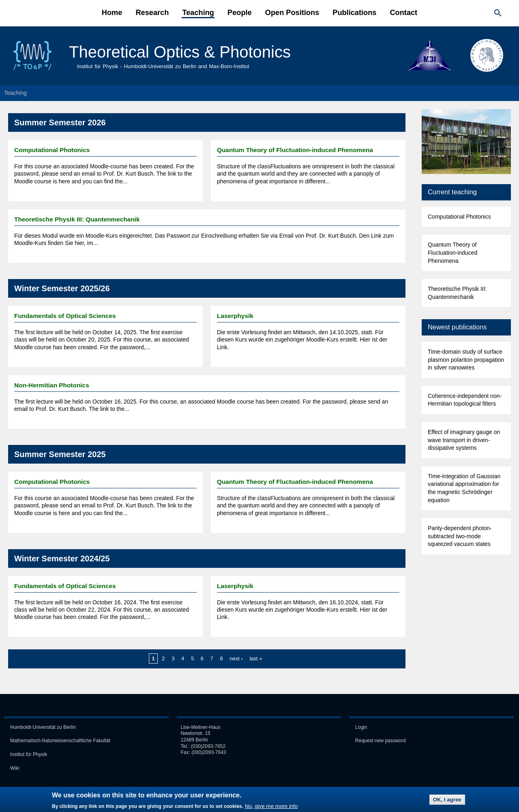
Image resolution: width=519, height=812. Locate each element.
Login (361, 727)
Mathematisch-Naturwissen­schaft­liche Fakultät (60, 741)
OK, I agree (447, 801)
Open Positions (292, 13)
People (240, 13)
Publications (354, 13)
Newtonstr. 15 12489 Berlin (196, 737)
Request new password (381, 741)
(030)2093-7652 (208, 746)
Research (152, 13)
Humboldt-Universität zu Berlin (43, 727)
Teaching (198, 13)
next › (236, 658)
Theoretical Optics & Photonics (180, 52)
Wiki (15, 768)
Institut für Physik (29, 754)
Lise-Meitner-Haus (201, 727)
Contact (403, 13)
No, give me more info (271, 807)
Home (112, 13)
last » (256, 658)
